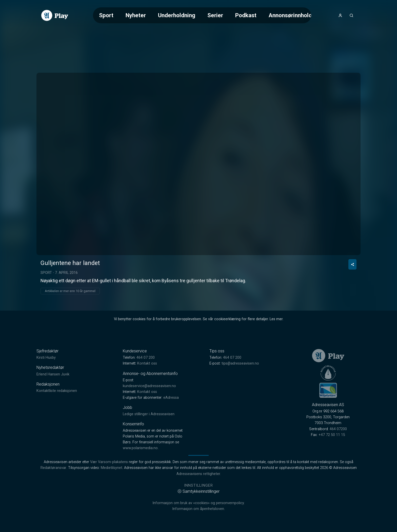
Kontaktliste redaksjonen (57, 391)
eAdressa (171, 398)
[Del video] (352, 264)
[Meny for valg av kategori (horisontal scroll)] (202, 15)
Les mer (276, 319)
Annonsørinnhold (290, 15)
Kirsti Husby (46, 358)
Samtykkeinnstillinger (198, 491)
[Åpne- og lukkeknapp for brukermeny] (340, 15)
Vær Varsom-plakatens (109, 462)
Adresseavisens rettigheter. (199, 474)
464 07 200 (146, 358)
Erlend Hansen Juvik (53, 374)
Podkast (246, 15)
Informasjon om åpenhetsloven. (198, 509)
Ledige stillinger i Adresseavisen (149, 414)
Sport (106, 15)
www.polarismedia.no (140, 448)
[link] (55, 15)
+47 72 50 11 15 (332, 435)
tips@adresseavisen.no (240, 363)
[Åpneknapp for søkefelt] (351, 15)
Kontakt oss (147, 363)
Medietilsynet (112, 468)
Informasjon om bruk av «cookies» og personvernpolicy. (198, 503)
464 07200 (338, 429)
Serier (215, 15)
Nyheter (136, 15)
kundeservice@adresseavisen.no (149, 386)
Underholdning (177, 15)
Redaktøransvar (53, 468)
